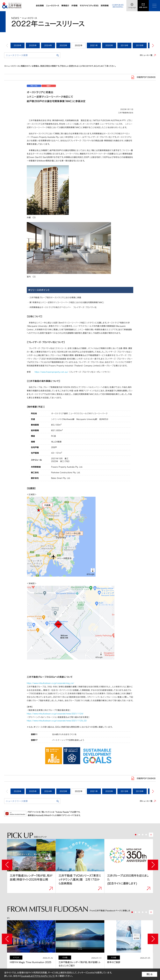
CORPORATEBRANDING (118, 6)
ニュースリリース (53, 6)
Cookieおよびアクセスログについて (38, 976)
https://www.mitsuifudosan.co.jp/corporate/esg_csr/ (50, 683)
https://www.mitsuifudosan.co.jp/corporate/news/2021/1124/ (55, 714)
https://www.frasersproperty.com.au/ (51, 372)
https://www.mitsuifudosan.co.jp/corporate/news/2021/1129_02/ (57, 721)
